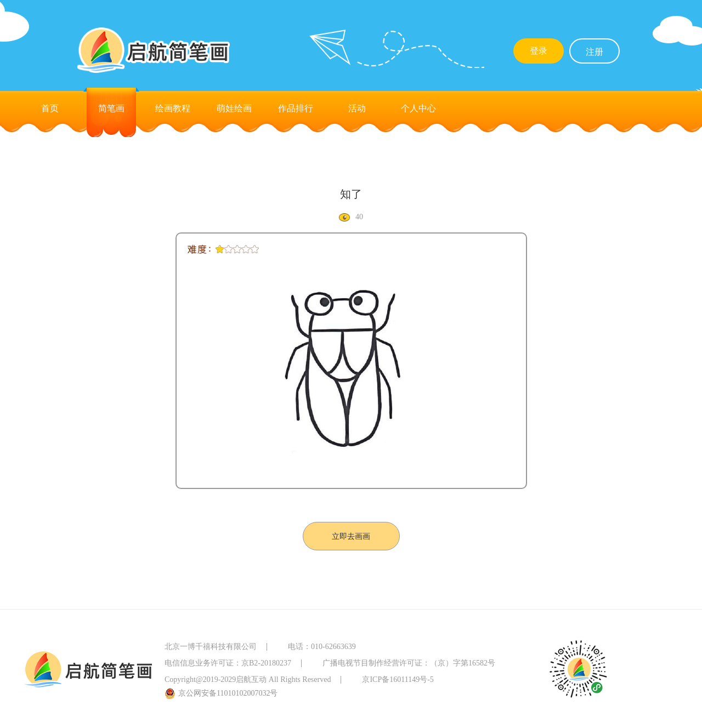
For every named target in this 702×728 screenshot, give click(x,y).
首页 (50, 108)
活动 (357, 108)
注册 (595, 52)
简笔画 (111, 108)
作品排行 (296, 108)
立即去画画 (351, 536)
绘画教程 (173, 108)
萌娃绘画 (234, 108)
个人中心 (418, 108)
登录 (539, 51)
